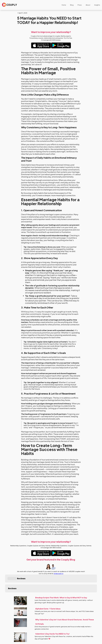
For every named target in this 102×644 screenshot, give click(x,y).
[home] (9, 5)
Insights (97, 5)
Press (80, 5)
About (88, 5)
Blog (72, 5)
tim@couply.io (59, 573)
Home (64, 5)
